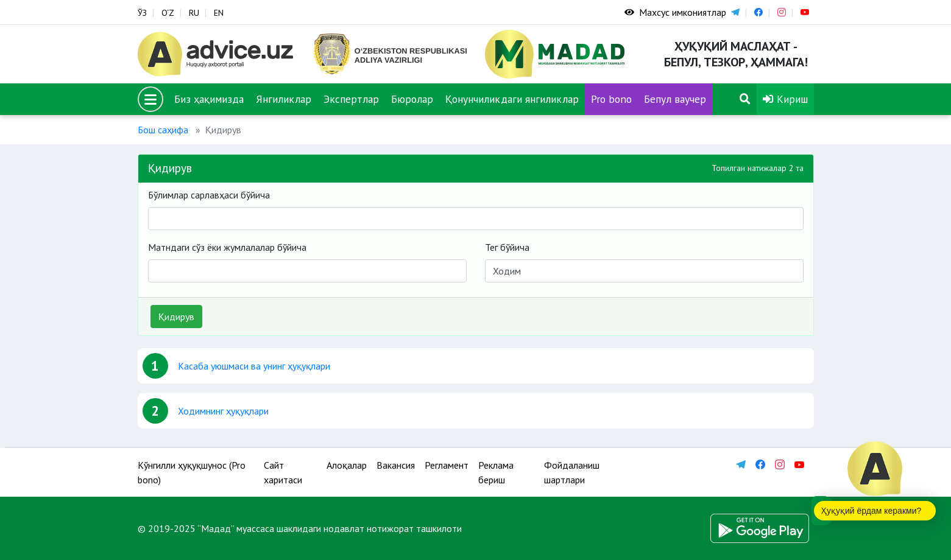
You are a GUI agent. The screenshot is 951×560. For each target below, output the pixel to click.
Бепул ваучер (675, 99)
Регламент (447, 465)
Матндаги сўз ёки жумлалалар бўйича (227, 247)
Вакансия (396, 465)
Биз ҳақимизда (209, 99)
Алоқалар (347, 465)
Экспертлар (351, 99)
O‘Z (168, 13)
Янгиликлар (284, 99)
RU (194, 13)
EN (219, 13)
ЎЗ (142, 13)
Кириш (785, 99)
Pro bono (611, 99)
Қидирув (176, 317)
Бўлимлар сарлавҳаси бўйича (209, 195)
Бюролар (412, 99)
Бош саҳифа (163, 130)
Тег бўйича (507, 247)
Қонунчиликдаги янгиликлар (512, 99)
